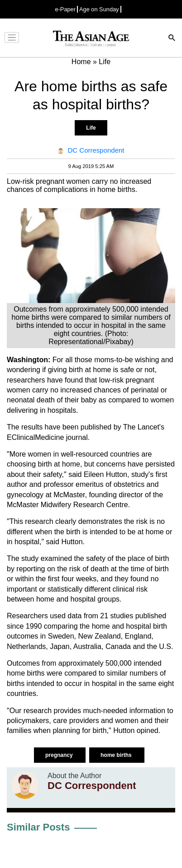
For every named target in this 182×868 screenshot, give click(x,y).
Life (91, 128)
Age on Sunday (99, 9)
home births (117, 755)
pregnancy (60, 755)
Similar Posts (38, 827)
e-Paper (65, 9)
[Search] (172, 39)
